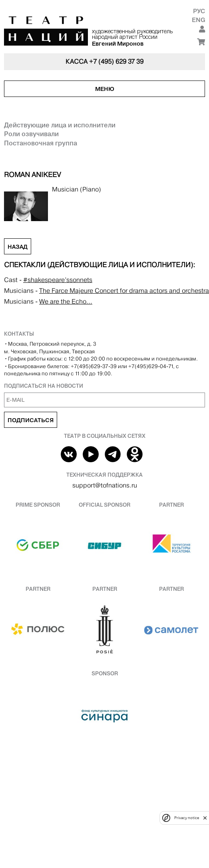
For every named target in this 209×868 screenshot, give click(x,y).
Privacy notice (187, 818)
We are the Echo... (66, 301)
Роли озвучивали (31, 134)
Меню (105, 89)
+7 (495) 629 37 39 (116, 61)
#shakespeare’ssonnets (58, 280)
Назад (18, 247)
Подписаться (31, 420)
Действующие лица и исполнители (60, 125)
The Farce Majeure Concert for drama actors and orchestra (124, 291)
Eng (198, 20)
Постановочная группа (41, 143)
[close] (205, 818)
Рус (199, 11)
